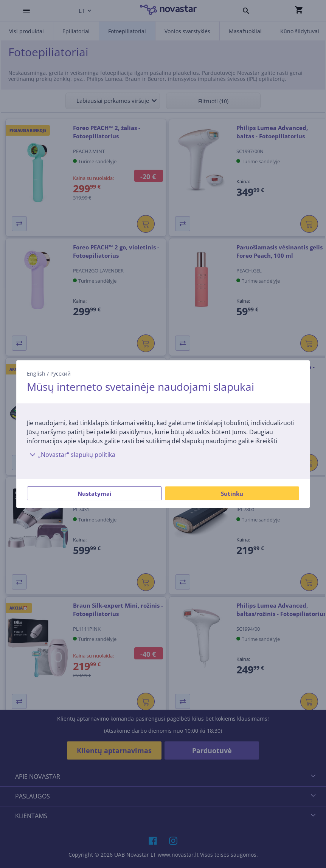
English (36, 374)
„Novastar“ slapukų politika (71, 455)
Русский (61, 374)
